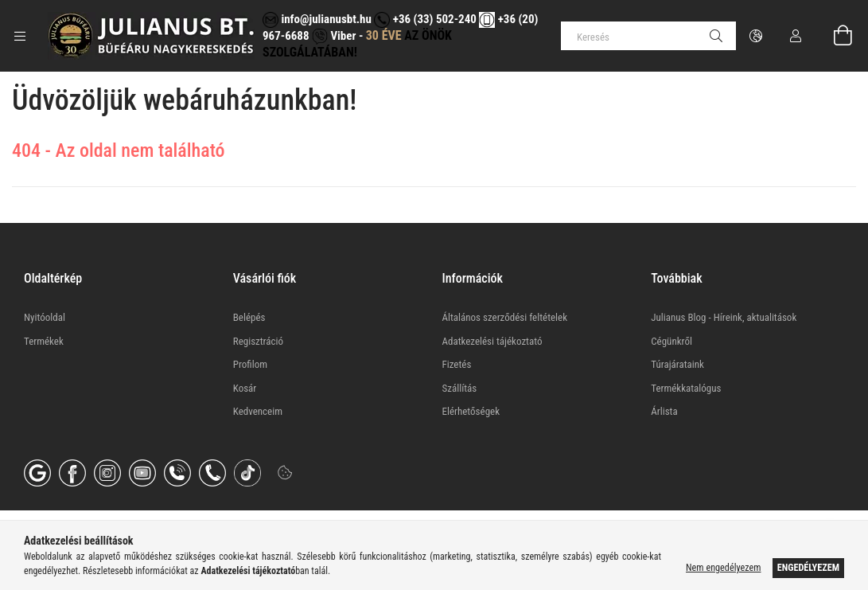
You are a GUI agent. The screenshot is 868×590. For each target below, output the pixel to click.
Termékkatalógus (686, 388)
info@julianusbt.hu (317, 19)
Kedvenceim (258, 411)
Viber (334, 36)
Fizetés (457, 364)
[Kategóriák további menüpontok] (20, 36)
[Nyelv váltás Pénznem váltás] (756, 36)
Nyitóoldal (45, 317)
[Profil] (796, 36)
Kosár (245, 388)
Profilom (250, 364)
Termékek (44, 341)
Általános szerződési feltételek (505, 317)
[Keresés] (648, 36)
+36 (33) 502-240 (425, 19)
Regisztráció (258, 341)
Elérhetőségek (471, 411)
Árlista (664, 411)
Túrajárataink (677, 364)
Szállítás (460, 388)
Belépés (249, 317)
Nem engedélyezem (723, 568)
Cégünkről (671, 341)
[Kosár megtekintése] (834, 36)
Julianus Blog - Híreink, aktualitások (724, 317)
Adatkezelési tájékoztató (492, 341)
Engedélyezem (808, 568)
